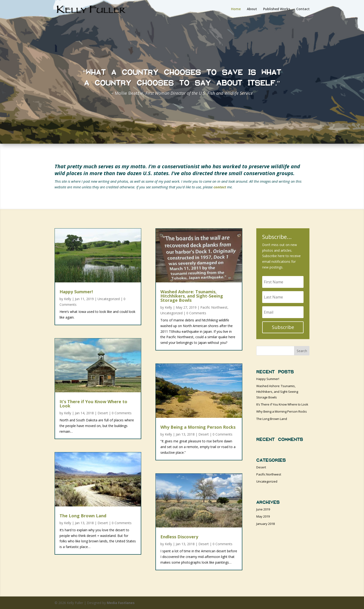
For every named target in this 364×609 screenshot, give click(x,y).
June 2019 (263, 509)
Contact (303, 10)
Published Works (277, 10)
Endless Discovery (179, 537)
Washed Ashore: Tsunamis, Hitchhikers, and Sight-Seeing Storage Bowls (192, 296)
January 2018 (266, 524)
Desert (103, 413)
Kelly (68, 299)
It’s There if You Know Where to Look (93, 404)
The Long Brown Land (83, 516)
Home (236, 10)
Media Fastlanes (121, 603)
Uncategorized (109, 299)
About (252, 10)
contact (220, 187)
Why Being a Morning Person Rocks (198, 427)
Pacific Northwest (214, 307)
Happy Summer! (76, 292)
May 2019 (263, 516)
